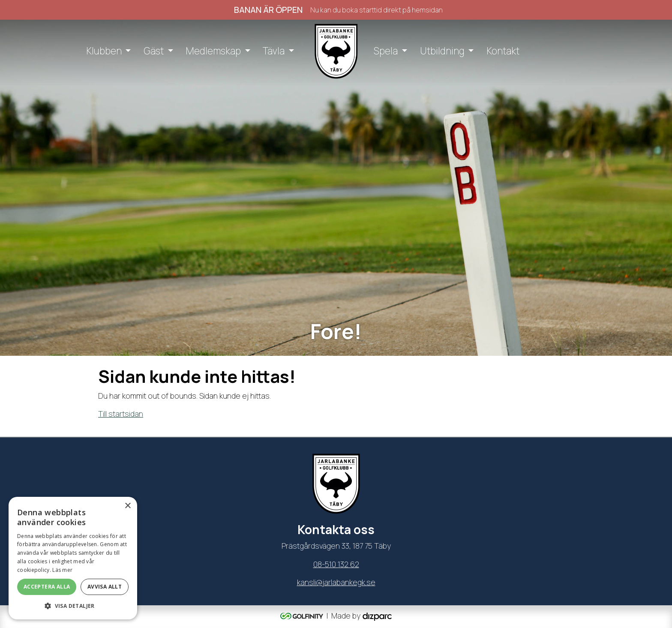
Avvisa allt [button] (105, 587)
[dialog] (73, 558)
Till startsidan (121, 414)
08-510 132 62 (336, 564)
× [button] (127, 506)
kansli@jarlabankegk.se (336, 582)
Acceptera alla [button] (47, 587)
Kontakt (503, 51)
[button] (73, 606)
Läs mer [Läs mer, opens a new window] (62, 570)
